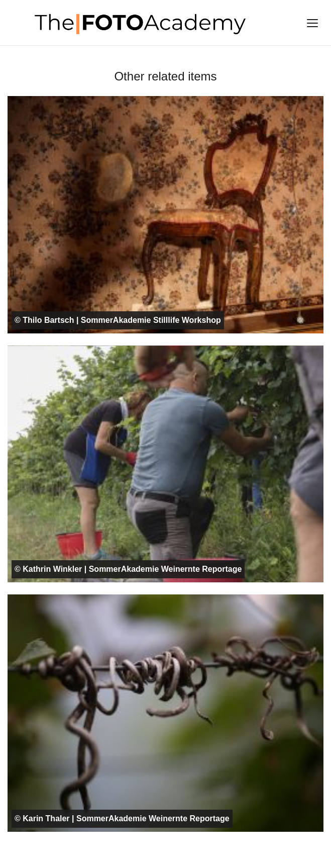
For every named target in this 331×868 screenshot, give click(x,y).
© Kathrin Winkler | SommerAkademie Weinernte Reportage (128, 569)
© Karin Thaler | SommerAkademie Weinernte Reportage (122, 818)
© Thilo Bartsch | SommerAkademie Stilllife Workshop (118, 320)
